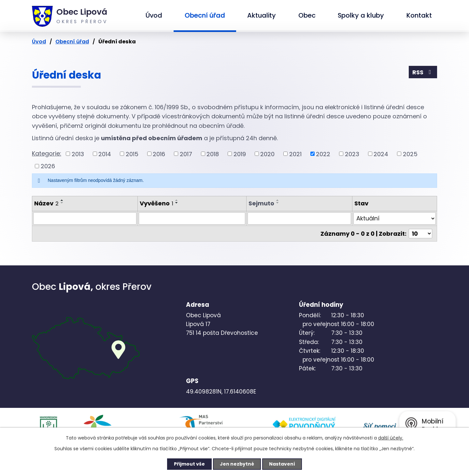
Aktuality (262, 15)
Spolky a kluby (361, 15)
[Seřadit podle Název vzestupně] (62, 200)
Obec (307, 15)
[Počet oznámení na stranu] (420, 234)
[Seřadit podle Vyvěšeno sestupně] (177, 203)
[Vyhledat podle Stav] (395, 218)
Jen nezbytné (237, 464)
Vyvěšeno (156, 203)
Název (46, 203)
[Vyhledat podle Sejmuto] (299, 218)
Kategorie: (47, 153)
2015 (132, 154)
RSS (423, 72)
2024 (381, 154)
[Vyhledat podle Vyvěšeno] (192, 218)
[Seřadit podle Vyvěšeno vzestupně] (177, 200)
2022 (323, 154)
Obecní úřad (205, 15)
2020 (267, 154)
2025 (410, 154)
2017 (186, 154)
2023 (352, 154)
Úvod (154, 15)
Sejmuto (261, 203)
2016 (159, 154)
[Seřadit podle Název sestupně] (62, 203)
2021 (295, 154)
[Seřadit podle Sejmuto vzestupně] (278, 200)
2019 (240, 154)
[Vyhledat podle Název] (85, 218)
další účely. (391, 438)
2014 (105, 154)
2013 (78, 154)
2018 (213, 154)
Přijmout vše (189, 464)
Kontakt (419, 15)
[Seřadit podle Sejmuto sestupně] (278, 203)
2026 (48, 166)
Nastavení (282, 464)
